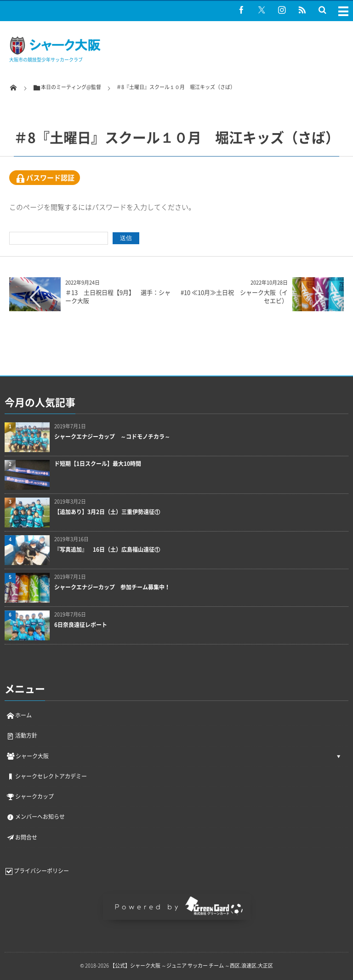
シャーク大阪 (27, 756)
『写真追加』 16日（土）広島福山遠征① (107, 550)
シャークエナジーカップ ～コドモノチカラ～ (112, 437)
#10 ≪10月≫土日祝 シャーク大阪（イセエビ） (234, 296)
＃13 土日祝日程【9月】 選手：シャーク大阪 (118, 296)
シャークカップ (30, 796)
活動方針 (22, 735)
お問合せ (22, 837)
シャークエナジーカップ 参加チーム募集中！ (112, 587)
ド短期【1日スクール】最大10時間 (98, 464)
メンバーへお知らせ (35, 817)
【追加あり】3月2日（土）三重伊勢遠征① (107, 512)
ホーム (19, 715)
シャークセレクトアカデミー (46, 776)
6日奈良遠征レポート (81, 625)
